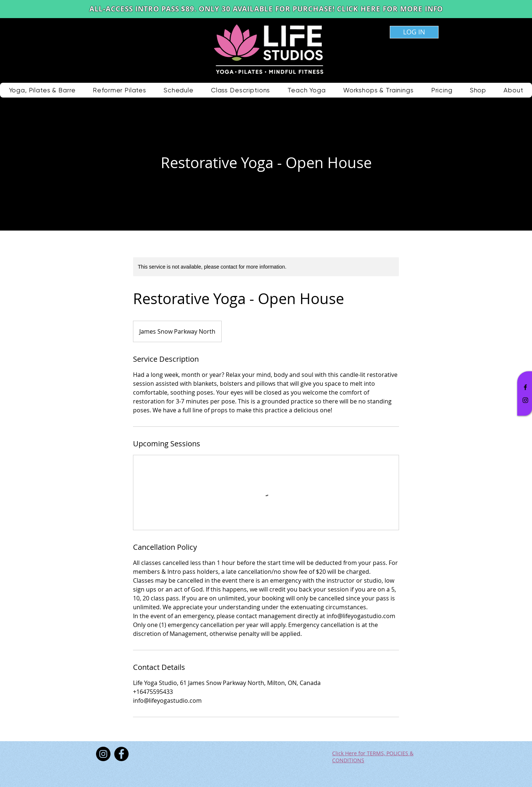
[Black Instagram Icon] (525, 400)
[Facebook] (121, 754)
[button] (240, 90)
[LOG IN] (414, 32)
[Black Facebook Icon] (525, 387)
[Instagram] (103, 754)
